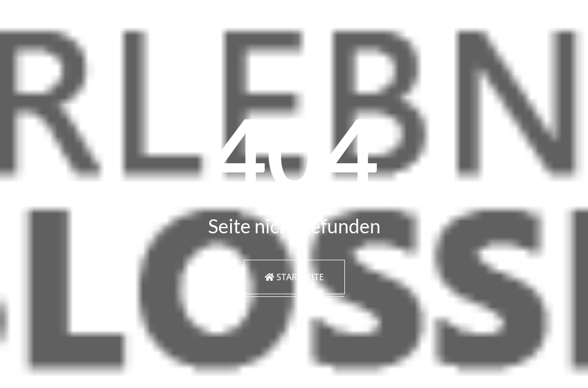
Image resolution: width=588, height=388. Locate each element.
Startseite (294, 277)
